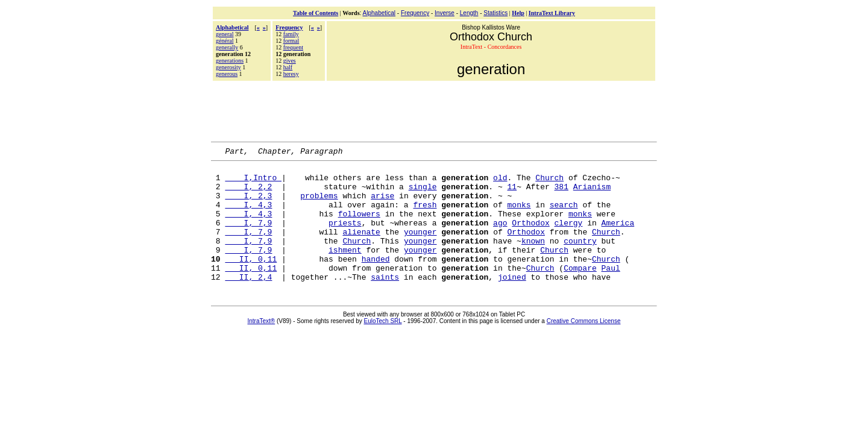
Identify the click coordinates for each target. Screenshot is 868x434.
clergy (569, 237)
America (618, 237)
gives (290, 61)
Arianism (592, 193)
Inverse (445, 13)
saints (385, 302)
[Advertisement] (434, 110)
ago (500, 237)
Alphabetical (379, 13)
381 (561, 193)
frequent (293, 47)
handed (376, 280)
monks (519, 215)
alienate (361, 248)
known (533, 259)
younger (420, 248)
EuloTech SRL (383, 346)
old (500, 183)
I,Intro (253, 183)
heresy (291, 74)
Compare (580, 291)
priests (345, 237)
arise (382, 204)
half (288, 67)
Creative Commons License (584, 346)
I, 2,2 (248, 193)
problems (319, 204)
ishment (345, 269)
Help (518, 13)
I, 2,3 (248, 204)
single (423, 193)
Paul (611, 291)
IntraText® (262, 346)
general (225, 34)
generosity (228, 67)
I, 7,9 (248, 237)
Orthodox (530, 237)
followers (359, 226)
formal (291, 41)
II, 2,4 (248, 302)
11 (512, 193)
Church (549, 183)
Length (469, 13)
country (580, 259)
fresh (425, 215)
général (225, 41)
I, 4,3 (248, 215)
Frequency (415, 13)
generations (230, 61)
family (291, 34)
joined (512, 302)
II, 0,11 (251, 280)
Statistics (495, 13)
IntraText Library (552, 13)
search (564, 215)
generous (227, 74)
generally (227, 47)
